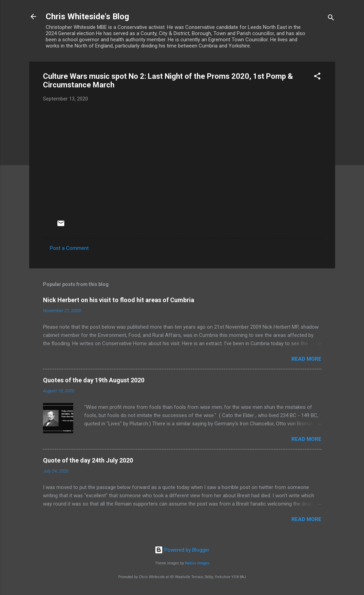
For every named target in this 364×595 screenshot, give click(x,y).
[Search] (331, 19)
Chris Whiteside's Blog (87, 17)
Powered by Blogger (182, 550)
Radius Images (197, 563)
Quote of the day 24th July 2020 (88, 460)
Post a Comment (69, 248)
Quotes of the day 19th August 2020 (94, 380)
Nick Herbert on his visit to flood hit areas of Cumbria (119, 300)
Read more (306, 359)
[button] (317, 77)
